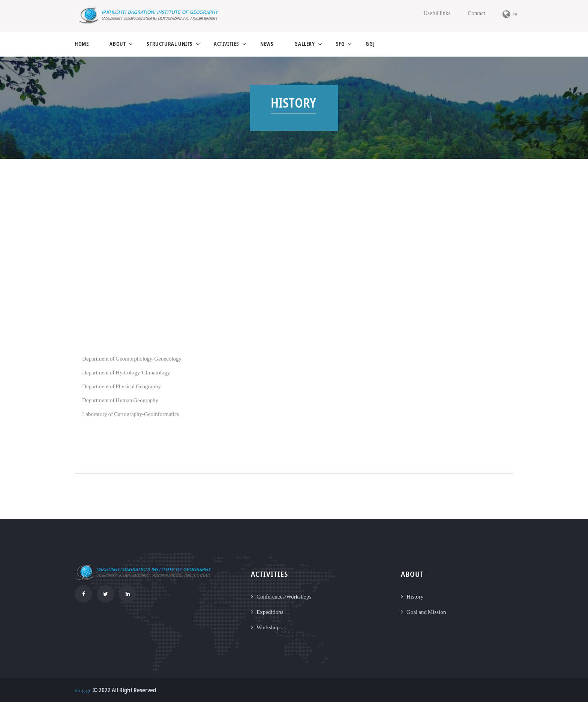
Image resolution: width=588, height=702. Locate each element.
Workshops (269, 627)
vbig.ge (83, 690)
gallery (304, 44)
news (267, 44)
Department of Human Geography (120, 400)
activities (226, 44)
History (415, 596)
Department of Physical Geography (121, 386)
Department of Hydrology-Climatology (126, 372)
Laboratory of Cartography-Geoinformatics (130, 414)
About (118, 44)
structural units (170, 44)
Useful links (437, 13)
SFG (340, 44)
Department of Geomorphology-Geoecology (132, 358)
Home (82, 44)
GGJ (370, 44)
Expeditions (270, 612)
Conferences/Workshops (284, 596)
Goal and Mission (426, 612)
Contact (476, 13)
